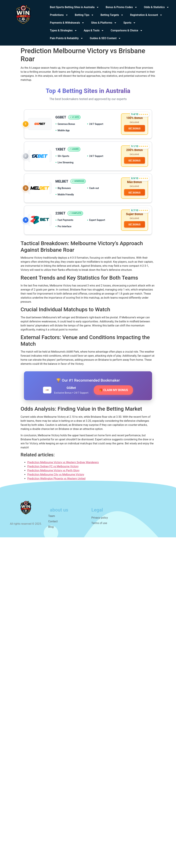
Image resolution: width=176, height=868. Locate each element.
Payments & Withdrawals (67, 23)
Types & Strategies (63, 31)
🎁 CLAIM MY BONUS (113, 392)
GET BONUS (134, 129)
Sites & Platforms (104, 23)
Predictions (59, 15)
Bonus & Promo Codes (121, 7)
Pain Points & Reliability (67, 38)
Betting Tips (84, 15)
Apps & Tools (94, 31)
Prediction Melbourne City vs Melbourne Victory (56, 477)
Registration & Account (146, 15)
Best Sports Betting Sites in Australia (74, 7)
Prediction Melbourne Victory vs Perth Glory (53, 473)
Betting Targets (112, 15)
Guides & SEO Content (105, 38)
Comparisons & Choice (127, 31)
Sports (130, 23)
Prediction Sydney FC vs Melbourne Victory (53, 469)
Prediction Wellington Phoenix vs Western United (56, 481)
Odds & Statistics (157, 7)
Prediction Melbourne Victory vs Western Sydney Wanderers (63, 465)
